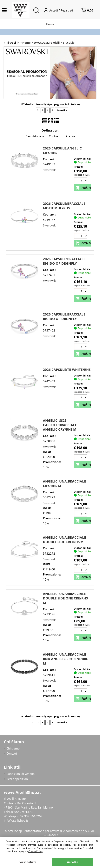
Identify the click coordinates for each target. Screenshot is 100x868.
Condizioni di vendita (20, 774)
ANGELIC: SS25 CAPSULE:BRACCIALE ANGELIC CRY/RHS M (60, 425)
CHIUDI (97, 841)
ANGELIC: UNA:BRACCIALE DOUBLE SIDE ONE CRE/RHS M (65, 598)
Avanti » (62, 110)
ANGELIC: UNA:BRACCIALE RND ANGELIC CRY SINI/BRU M (66, 659)
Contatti (12, 754)
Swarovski (50, 170)
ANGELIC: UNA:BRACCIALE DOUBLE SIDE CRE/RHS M (64, 540)
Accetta (73, 862)
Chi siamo (13, 748)
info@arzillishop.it (16, 821)
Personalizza (27, 862)
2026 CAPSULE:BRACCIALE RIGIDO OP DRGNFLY (64, 261)
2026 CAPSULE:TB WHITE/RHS (67, 370)
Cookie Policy (35, 851)
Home (50, 24)
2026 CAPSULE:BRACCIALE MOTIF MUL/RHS (64, 206)
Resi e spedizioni (17, 779)
